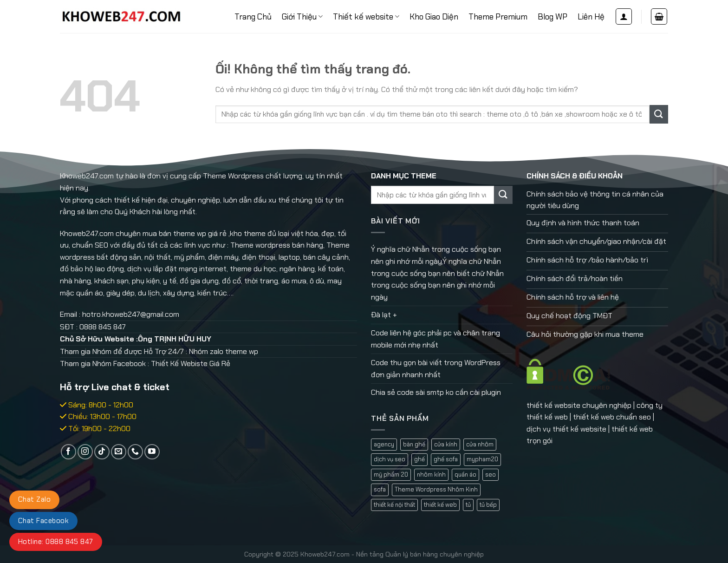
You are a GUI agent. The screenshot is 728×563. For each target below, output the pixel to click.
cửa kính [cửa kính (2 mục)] (446, 444)
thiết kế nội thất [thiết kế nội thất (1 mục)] (394, 505)
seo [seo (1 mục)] (491, 475)
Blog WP (552, 17)
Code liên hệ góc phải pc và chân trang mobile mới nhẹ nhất (435, 339)
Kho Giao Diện (434, 17)
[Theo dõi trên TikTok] (102, 452)
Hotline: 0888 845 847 (56, 542)
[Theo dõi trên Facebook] (68, 452)
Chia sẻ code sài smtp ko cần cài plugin (436, 392)
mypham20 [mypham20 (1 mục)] (482, 459)
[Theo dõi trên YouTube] (152, 452)
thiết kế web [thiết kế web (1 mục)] (440, 505)
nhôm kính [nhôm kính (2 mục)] (431, 475)
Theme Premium (498, 17)
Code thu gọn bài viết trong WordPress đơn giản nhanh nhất (436, 369)
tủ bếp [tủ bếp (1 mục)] (488, 505)
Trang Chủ (253, 17)
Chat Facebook (43, 521)
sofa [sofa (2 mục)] (380, 489)
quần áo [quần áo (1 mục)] (465, 475)
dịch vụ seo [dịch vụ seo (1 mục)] (390, 459)
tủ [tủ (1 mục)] (468, 505)
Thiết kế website (366, 17)
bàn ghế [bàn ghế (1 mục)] (414, 444)
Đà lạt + (384, 315)
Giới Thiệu (302, 17)
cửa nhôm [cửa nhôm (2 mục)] (480, 444)
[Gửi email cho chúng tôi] (119, 452)
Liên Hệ (591, 17)
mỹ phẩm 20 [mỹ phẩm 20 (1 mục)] (391, 475)
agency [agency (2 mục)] (384, 444)
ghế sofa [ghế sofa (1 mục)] (446, 459)
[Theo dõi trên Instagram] (85, 452)
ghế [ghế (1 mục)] (419, 459)
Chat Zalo (34, 499)
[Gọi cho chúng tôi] (135, 452)
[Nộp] (659, 114)
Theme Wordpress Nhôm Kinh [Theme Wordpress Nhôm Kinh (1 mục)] (436, 489)
